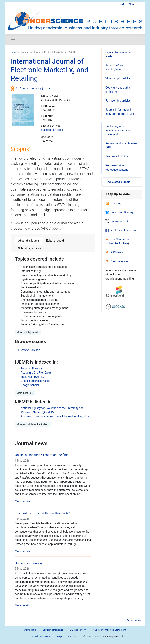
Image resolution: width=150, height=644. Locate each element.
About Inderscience (53, 630)
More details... (23, 501)
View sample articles (118, 79)
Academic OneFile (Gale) (36, 373)
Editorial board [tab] (55, 241)
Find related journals (118, 182)
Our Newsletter (117, 239)
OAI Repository (78, 630)
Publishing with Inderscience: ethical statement (118, 130)
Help (123, 4)
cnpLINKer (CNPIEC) (33, 377)
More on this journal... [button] (28, 332)
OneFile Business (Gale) (35, 381)
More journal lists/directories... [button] (33, 424)
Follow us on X (117, 221)
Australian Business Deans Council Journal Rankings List (55, 416)
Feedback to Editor (117, 156)
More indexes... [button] (25, 393)
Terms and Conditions (38, 636)
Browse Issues (29, 350)
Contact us (30, 630)
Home (14, 52)
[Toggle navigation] (13, 40)
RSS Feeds (115, 252)
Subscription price (52, 130)
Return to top (134, 621)
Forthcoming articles (118, 101)
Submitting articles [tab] (30, 248)
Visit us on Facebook (121, 230)
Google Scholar (30, 385)
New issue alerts (118, 261)
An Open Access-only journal (33, 88)
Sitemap (134, 4)
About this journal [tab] (29, 241)
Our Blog (113, 203)
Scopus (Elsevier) (31, 369)
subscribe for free (117, 243)
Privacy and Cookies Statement (109, 630)
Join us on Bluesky (119, 212)
